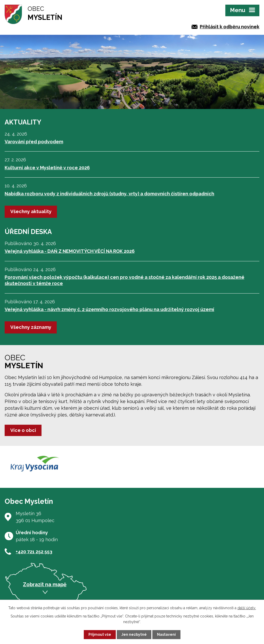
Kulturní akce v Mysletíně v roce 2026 (47, 168)
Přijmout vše (100, 634)
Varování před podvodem (34, 142)
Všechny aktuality (31, 211)
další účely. (247, 608)
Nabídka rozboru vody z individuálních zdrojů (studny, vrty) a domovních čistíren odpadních (109, 194)
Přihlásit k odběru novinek (230, 27)
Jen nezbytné (134, 634)
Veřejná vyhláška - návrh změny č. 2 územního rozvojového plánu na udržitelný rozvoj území (109, 309)
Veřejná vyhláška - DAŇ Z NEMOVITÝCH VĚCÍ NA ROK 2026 (70, 251)
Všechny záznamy (31, 327)
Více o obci (23, 430)
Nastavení (166, 634)
